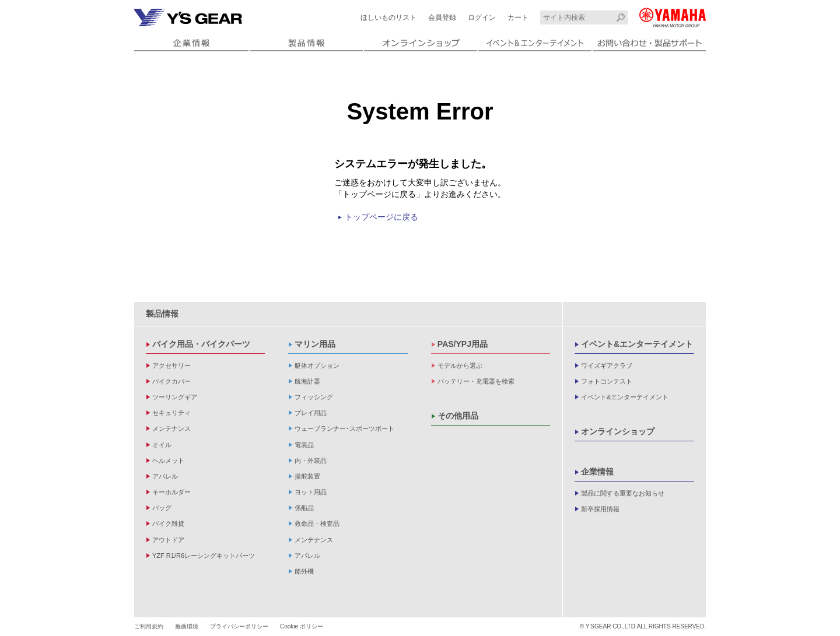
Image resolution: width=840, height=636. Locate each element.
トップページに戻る (381, 217)
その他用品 (458, 416)
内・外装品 (311, 461)
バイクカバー (171, 381)
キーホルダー (171, 492)
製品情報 (162, 314)
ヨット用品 (311, 492)
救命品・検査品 (317, 523)
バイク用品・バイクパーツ (201, 344)
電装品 (304, 445)
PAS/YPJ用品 (463, 344)
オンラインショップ (618, 431)
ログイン (482, 17)
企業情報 (597, 472)
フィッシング (314, 397)
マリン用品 (315, 344)
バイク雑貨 (168, 523)
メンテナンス (171, 428)
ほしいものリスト (388, 17)
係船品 (304, 508)
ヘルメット (168, 461)
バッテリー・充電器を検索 (476, 381)
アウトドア (168, 540)
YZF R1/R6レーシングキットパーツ (204, 556)
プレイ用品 (311, 413)
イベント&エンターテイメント (637, 344)
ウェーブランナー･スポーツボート (344, 428)
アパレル (165, 476)
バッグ (162, 508)
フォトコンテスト (607, 381)
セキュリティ (171, 413)
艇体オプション (317, 366)
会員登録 (442, 17)
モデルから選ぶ (460, 366)
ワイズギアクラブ (607, 366)
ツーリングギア (175, 397)
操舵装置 (307, 476)
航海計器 (307, 381)
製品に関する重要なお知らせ (623, 493)
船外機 (304, 571)
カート (518, 17)
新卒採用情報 (600, 509)
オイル (162, 445)
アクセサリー (171, 366)
